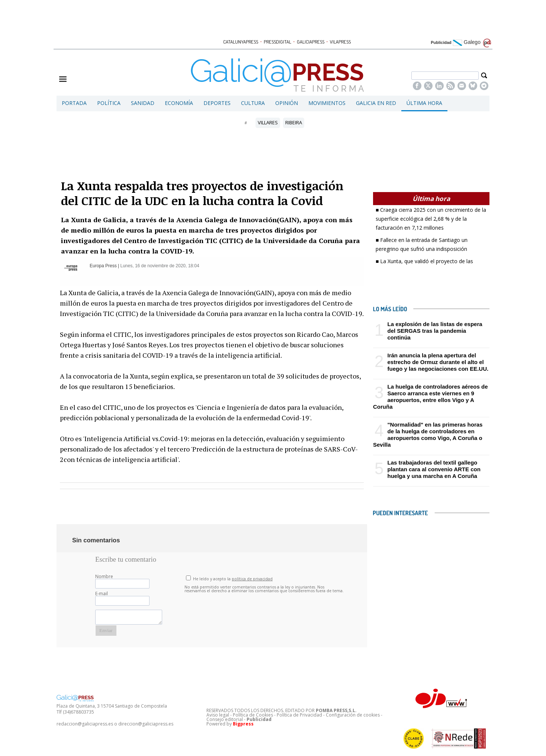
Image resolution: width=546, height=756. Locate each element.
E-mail (102, 594)
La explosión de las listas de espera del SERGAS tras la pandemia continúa (435, 331)
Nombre (104, 576)
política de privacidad (252, 579)
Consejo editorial (225, 719)
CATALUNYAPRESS (241, 42)
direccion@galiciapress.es (146, 724)
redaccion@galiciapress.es (85, 724)
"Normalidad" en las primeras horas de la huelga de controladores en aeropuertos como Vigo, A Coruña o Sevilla (428, 435)
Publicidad (441, 42)
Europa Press (104, 266)
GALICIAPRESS (311, 42)
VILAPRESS (340, 42)
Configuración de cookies (353, 715)
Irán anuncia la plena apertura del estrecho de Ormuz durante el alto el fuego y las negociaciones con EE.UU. (438, 362)
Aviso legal (218, 715)
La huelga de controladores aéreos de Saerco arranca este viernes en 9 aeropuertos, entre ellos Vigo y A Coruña (431, 397)
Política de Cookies (253, 715)
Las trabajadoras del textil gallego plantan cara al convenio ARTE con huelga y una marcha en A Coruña (434, 469)
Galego (467, 42)
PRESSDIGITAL (277, 42)
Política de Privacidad (299, 715)
